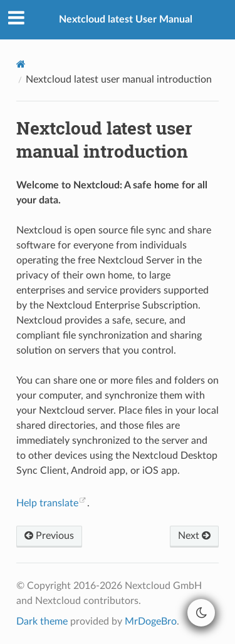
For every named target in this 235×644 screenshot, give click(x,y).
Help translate (47, 503)
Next (194, 536)
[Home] (21, 64)
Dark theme (42, 621)
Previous (49, 536)
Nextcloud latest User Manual (126, 19)
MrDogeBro (151, 621)
